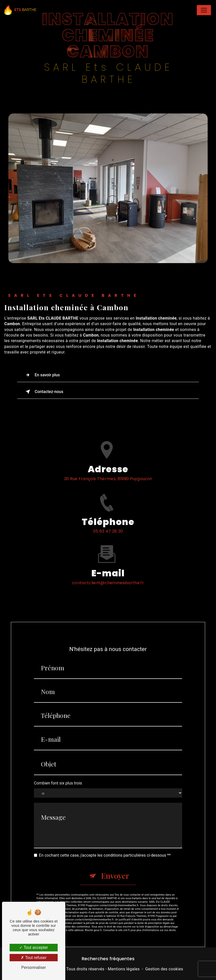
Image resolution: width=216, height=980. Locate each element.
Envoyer (115, 864)
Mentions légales (124, 969)
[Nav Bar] (204, 10)
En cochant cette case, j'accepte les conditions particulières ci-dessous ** (105, 843)
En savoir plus (42, 375)
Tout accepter (34, 947)
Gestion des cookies (164, 969)
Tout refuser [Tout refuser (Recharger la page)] (34, 958)
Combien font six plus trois (58, 771)
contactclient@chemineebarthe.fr (108, 571)
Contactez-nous (43, 392)
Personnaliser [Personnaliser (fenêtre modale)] (34, 967)
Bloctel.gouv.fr (93, 918)
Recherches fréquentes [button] (108, 959)
